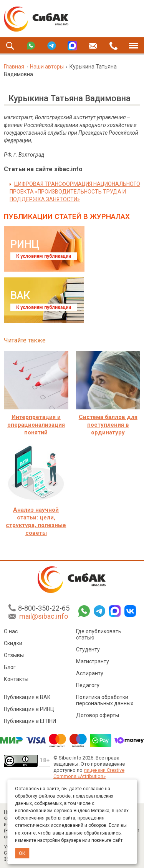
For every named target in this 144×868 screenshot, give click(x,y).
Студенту (88, 649)
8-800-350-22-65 (44, 608)
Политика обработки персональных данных (105, 700)
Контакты (16, 679)
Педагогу (88, 685)
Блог (10, 667)
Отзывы (14, 655)
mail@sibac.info (44, 616)
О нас (11, 631)
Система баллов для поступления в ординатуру (108, 425)
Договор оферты (98, 715)
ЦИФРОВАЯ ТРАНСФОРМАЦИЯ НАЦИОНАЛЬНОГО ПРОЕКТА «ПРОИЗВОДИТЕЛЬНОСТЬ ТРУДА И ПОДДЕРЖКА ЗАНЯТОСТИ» (75, 192)
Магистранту (93, 661)
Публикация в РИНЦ (29, 709)
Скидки (13, 643)
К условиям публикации (44, 256)
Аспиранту (90, 673)
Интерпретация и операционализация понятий (36, 425)
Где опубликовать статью (99, 634)
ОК (22, 853)
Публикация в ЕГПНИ (30, 721)
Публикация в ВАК (27, 697)
